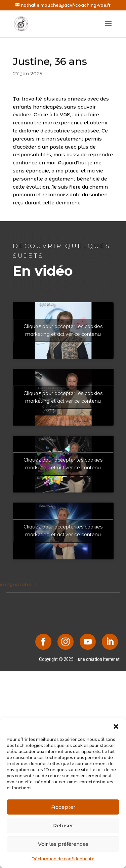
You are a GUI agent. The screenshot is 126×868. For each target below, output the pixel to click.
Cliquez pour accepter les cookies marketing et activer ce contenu (63, 330)
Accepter (63, 807)
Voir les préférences (63, 844)
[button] (116, 726)
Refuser (63, 825)
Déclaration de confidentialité (63, 859)
